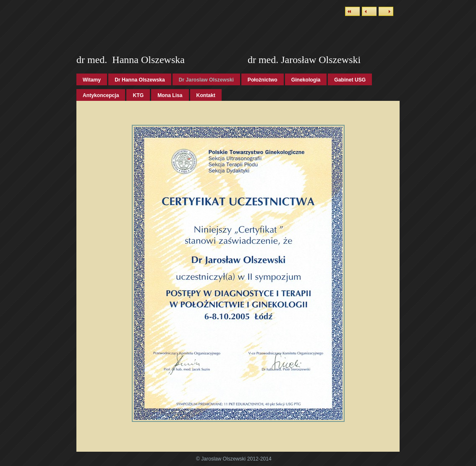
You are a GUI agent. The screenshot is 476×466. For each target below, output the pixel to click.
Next (386, 11)
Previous (369, 11)
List (352, 11)
